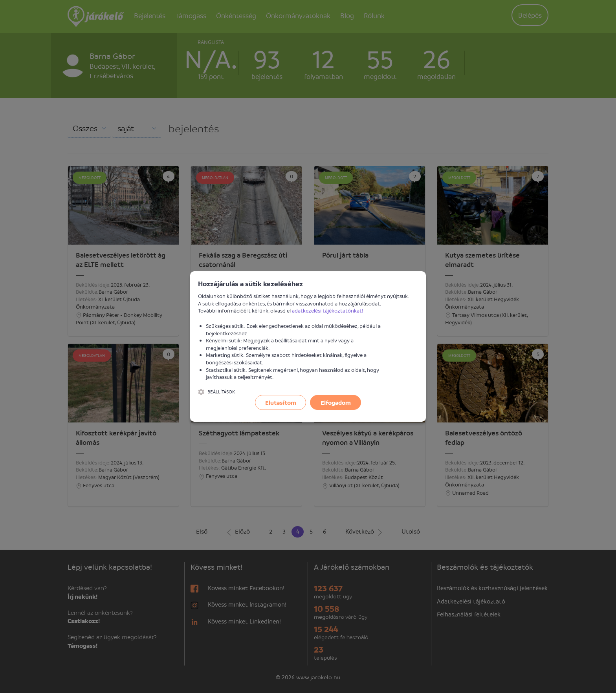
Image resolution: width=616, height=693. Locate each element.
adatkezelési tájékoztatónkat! (328, 310)
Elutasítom (281, 402)
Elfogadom (336, 402)
